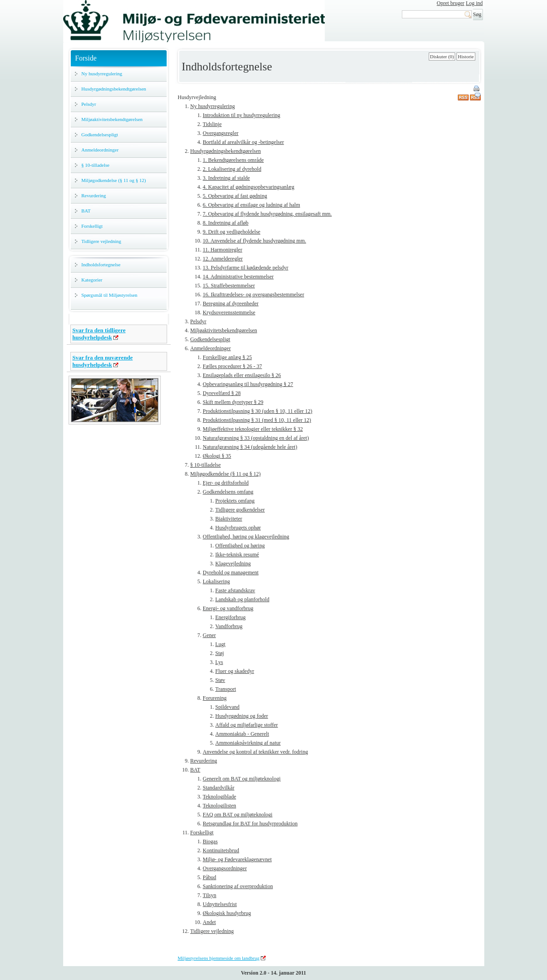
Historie (466, 56)
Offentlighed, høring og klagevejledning (246, 537)
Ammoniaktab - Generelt (242, 734)
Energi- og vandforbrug (228, 608)
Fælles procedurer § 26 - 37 (233, 366)
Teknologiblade (220, 797)
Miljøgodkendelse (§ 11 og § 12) (114, 180)
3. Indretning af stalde (226, 178)
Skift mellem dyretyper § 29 (233, 402)
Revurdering (94, 195)
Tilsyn (210, 895)
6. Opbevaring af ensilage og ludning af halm (252, 205)
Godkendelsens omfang (228, 492)
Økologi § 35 (217, 456)
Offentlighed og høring (240, 546)
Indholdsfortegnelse (101, 265)
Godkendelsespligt (100, 134)
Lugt (221, 644)
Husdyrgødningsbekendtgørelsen (114, 89)
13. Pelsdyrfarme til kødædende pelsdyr (246, 268)
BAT (86, 211)
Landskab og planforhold (243, 599)
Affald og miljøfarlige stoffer (247, 725)
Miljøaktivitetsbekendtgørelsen (112, 119)
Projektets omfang (235, 501)
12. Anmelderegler (223, 259)
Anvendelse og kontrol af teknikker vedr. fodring (256, 752)
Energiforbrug (231, 617)
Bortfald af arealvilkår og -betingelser (243, 142)
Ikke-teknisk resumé (237, 555)
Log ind (474, 3)
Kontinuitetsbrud (221, 850)
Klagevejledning (233, 564)
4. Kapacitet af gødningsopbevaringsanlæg (249, 187)
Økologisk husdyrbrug (227, 913)
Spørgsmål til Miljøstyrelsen (110, 295)
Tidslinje (212, 124)
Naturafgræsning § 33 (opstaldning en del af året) (256, 438)
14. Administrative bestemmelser (238, 277)
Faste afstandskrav (235, 590)
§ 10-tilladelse (96, 165)
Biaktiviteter (229, 519)
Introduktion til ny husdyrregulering (242, 115)
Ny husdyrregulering (102, 74)
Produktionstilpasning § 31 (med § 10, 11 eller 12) (257, 420)
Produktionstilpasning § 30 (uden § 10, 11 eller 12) (258, 411)
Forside (86, 58)
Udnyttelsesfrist (220, 904)
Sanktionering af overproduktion (238, 886)
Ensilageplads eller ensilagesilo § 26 (242, 375)
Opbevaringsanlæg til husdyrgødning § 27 (248, 384)
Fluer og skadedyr (235, 671)
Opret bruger (451, 3)
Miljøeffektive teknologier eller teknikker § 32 (253, 429)
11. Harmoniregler (223, 250)
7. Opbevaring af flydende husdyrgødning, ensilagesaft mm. (267, 214)
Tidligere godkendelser (240, 510)
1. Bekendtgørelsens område (233, 160)
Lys (219, 662)
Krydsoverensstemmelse (229, 312)
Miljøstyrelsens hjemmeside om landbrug (219, 958)
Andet (209, 922)
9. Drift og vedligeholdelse (232, 232)
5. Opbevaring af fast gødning (235, 196)
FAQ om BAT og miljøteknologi (238, 815)
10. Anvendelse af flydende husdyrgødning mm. (255, 241)
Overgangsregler (221, 133)
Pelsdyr (89, 104)
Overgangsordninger (225, 868)
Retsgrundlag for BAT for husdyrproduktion (250, 824)
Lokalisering (217, 581)
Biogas (210, 841)
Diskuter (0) (442, 56)
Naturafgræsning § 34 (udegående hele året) (250, 447)
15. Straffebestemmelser (229, 286)
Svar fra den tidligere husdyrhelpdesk (99, 334)
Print (477, 89)
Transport (226, 689)
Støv (220, 680)
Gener (209, 635)
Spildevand (228, 707)
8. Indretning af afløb (226, 223)
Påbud (210, 877)
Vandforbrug (229, 626)
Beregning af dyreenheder (231, 304)
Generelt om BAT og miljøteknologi (242, 779)
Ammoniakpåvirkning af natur (248, 743)
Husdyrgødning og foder (242, 716)
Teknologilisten (220, 806)
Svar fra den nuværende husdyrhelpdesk (103, 361)
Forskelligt (92, 226)
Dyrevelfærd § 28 (222, 393)
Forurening (215, 698)
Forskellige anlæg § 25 (228, 357)
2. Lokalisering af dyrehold (232, 169)
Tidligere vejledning (101, 241)
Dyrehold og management (231, 572)
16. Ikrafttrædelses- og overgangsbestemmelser (254, 295)
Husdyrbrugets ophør (238, 528)
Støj (220, 653)
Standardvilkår (219, 788)
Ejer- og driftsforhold (226, 483)
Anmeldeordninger (100, 150)
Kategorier (92, 280)
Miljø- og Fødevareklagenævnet (237, 859)
